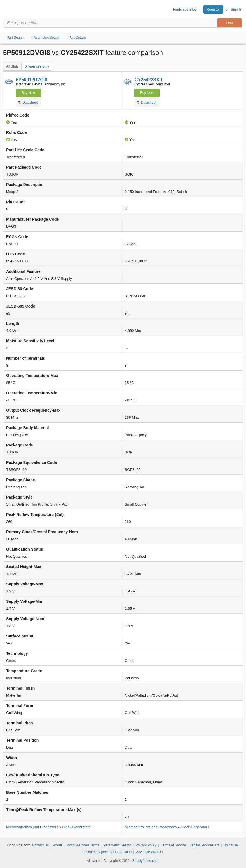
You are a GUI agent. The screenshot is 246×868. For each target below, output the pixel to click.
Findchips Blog (185, 9)
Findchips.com (9, 10)
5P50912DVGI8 (32, 80)
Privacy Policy (146, 845)
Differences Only (37, 66)
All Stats (12, 66)
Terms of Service (173, 845)
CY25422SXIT (149, 80)
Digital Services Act (205, 845)
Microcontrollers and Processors (32, 827)
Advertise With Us (149, 852)
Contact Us (40, 845)
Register (213, 9)
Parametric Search (117, 845)
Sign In (236, 9)
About (58, 845)
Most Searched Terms (83, 845)
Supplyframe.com (145, 861)
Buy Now (28, 93)
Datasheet (28, 102)
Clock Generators (76, 827)
